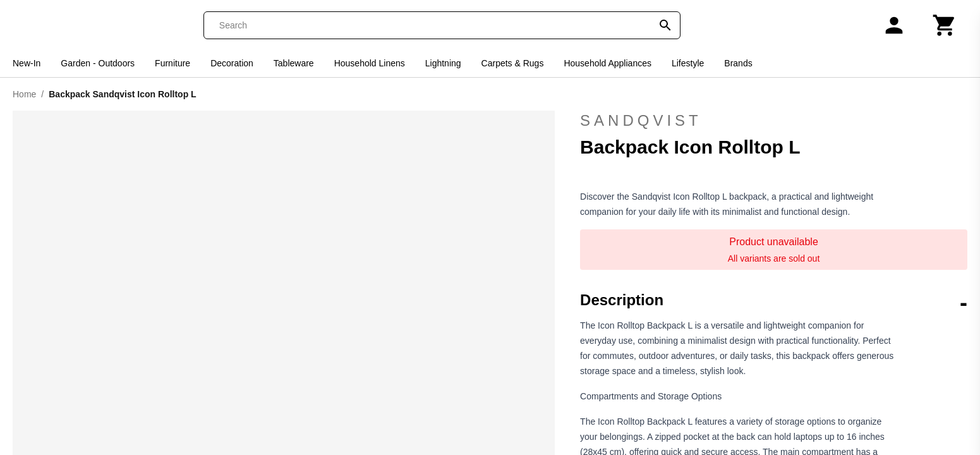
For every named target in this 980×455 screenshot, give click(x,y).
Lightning (443, 63)
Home (24, 94)
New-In (27, 63)
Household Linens (370, 63)
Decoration (232, 63)
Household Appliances (608, 63)
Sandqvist (774, 121)
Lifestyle (688, 63)
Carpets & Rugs (513, 63)
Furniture (172, 63)
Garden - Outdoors (98, 63)
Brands (738, 63)
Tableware (294, 63)
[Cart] (945, 25)
